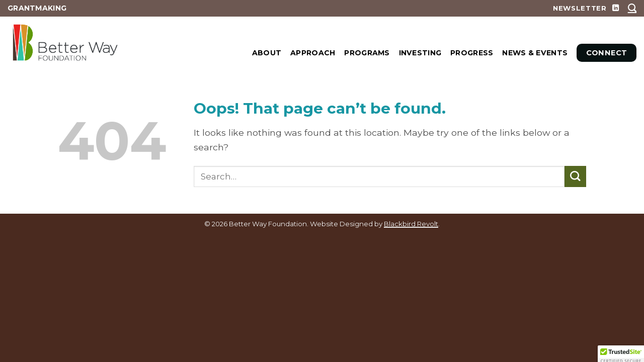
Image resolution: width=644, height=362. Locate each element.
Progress (472, 53)
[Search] (632, 8)
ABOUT (267, 53)
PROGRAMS (367, 53)
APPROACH (313, 53)
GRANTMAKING (37, 8)
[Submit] (575, 177)
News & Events (535, 53)
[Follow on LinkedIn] (616, 8)
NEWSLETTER (580, 8)
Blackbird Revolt (411, 224)
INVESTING (420, 53)
